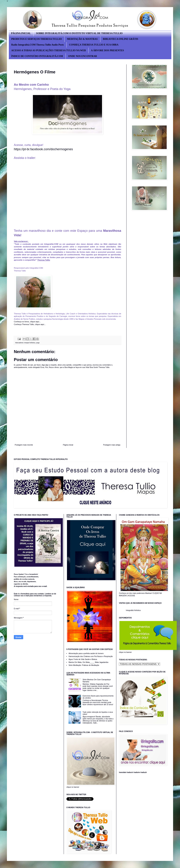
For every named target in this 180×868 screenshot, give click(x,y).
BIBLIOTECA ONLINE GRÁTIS (120, 39)
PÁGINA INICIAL (21, 33)
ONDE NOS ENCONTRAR (83, 56)
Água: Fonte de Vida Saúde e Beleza (83, 659)
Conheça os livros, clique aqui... (28, 322)
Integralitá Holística (133, 610)
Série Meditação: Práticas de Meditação (84, 665)
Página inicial (68, 445)
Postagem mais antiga (112, 445)
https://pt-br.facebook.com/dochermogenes (43, 149)
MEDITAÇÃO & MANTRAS (82, 39)
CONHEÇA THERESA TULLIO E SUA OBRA (94, 45)
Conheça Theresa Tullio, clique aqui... (30, 324)
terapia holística (30, 343)
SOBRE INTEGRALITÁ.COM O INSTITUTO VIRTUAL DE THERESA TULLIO (79, 33)
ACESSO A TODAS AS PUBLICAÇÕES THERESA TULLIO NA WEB (49, 50)
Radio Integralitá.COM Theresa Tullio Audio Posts (38, 45)
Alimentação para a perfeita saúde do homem (86, 653)
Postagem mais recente (24, 445)
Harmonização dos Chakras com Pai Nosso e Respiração (91, 656)
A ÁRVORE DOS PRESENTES (107, 50)
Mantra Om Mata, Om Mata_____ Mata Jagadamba (88, 662)
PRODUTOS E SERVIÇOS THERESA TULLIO (37, 39)
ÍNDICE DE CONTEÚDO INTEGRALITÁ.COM (37, 56)
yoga (38, 343)
